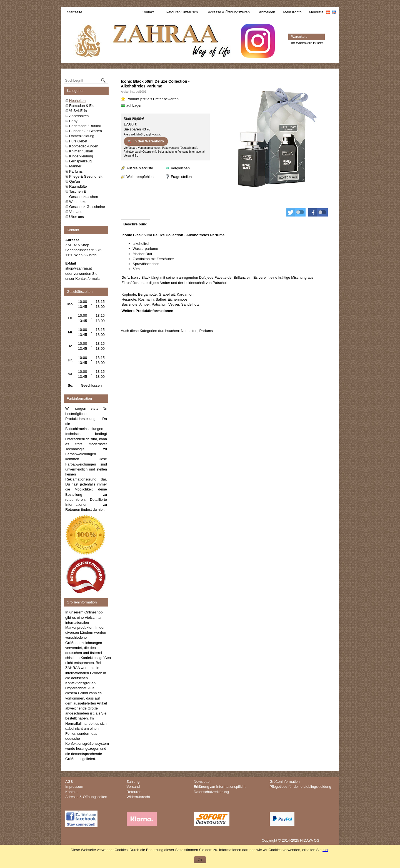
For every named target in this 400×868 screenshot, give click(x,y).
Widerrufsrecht (138, 797)
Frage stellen (181, 177)
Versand (76, 212)
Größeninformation (284, 782)
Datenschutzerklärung (211, 792)
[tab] (135, 224)
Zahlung (133, 782)
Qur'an (75, 181)
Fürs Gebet (78, 141)
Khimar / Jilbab (81, 151)
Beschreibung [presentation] (135, 224)
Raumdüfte (78, 186)
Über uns (77, 217)
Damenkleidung (82, 136)
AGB (69, 782)
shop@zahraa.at (79, 268)
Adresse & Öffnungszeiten (229, 12)
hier (101, 510)
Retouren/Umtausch (182, 12)
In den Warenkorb (145, 141)
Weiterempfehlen (140, 177)
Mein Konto (292, 12)
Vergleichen (180, 168)
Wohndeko (78, 202)
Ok (200, 860)
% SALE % (78, 111)
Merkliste (316, 12)
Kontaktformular (88, 279)
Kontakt (148, 12)
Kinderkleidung (81, 156)
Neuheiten (77, 101)
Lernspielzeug (80, 161)
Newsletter (202, 782)
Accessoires (79, 116)
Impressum (74, 787)
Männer (75, 166)
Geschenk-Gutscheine (87, 207)
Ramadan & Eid (82, 106)
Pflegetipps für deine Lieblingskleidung (300, 787)
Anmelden (267, 12)
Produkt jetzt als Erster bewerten (152, 99)
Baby (73, 121)
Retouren (134, 792)
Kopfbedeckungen (84, 146)
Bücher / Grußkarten (86, 131)
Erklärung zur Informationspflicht (219, 787)
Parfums (76, 171)
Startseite (75, 12)
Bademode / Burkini (85, 126)
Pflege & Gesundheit (86, 176)
